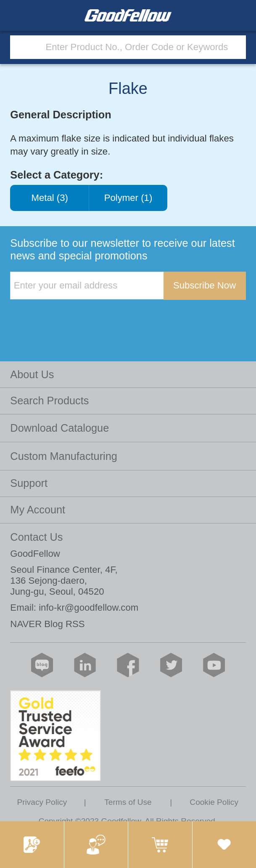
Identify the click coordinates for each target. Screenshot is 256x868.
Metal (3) (50, 198)
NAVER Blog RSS (47, 624)
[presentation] (74, 317)
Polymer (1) (128, 198)
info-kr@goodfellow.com (88, 608)
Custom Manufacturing (64, 456)
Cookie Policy (214, 802)
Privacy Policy (42, 802)
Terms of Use (128, 802)
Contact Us (36, 537)
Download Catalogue (59, 428)
